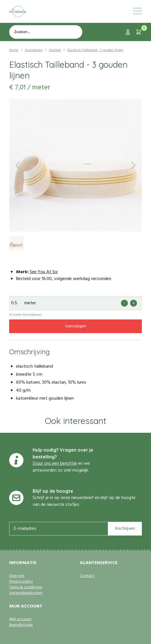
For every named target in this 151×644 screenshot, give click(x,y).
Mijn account (20, 619)
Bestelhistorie (21, 625)
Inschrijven (125, 529)
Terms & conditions (26, 587)
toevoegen (75, 326)
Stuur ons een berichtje (55, 464)
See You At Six (44, 272)
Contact (87, 576)
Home (14, 50)
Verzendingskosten (26, 593)
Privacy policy (21, 582)
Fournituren (34, 50)
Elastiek (55, 50)
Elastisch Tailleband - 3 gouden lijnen (95, 50)
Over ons (17, 576)
